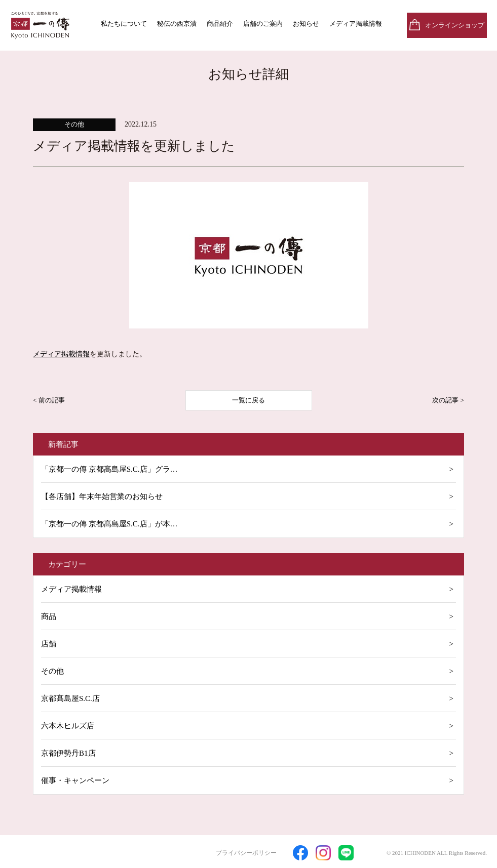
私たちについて (124, 24)
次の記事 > (448, 400)
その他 (52, 671)
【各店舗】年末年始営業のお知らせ (102, 497)
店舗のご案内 (263, 24)
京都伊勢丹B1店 (68, 753)
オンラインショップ (455, 25)
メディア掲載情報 (356, 24)
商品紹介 (220, 24)
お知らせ (306, 24)
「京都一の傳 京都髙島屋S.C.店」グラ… (109, 469)
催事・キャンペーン (75, 780)
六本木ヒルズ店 (68, 726)
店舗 (49, 644)
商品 (49, 616)
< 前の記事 (49, 400)
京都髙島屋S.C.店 (70, 698)
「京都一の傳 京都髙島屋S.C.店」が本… (109, 524)
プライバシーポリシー (246, 853)
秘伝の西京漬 (177, 24)
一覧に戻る (248, 400)
